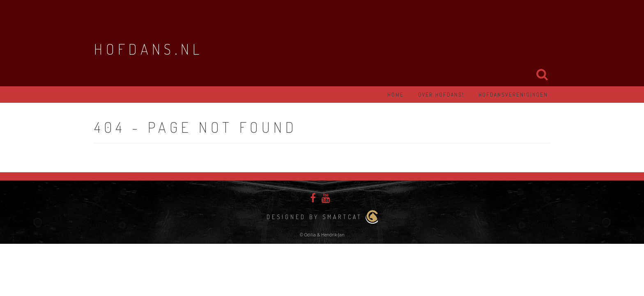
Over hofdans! (441, 95)
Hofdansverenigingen (513, 95)
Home (396, 95)
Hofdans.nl (148, 49)
